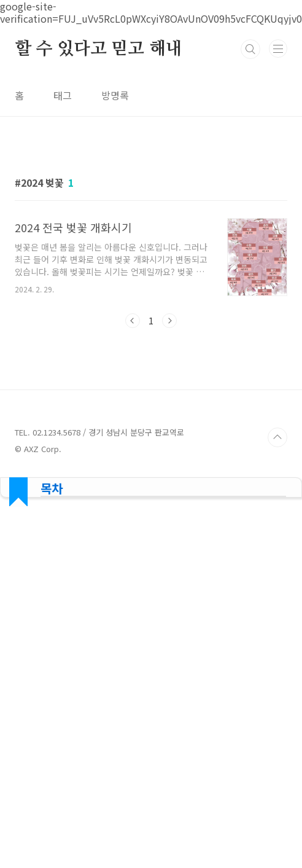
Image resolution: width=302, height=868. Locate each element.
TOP (277, 437)
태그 (63, 95)
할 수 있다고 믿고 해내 (98, 49)
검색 (250, 49)
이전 (133, 321)
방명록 (115, 95)
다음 (169, 321)
